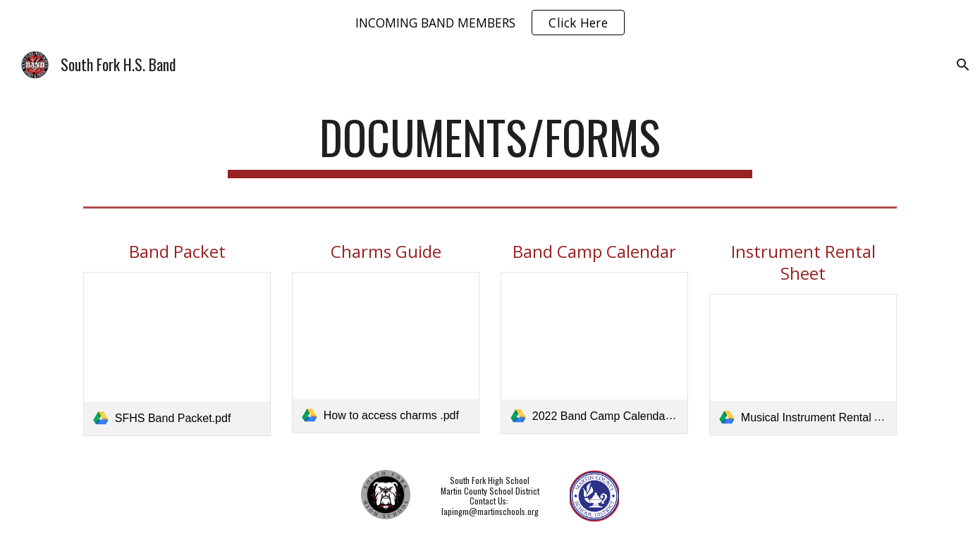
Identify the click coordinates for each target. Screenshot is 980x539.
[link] (177, 354)
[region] (490, 23)
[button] (963, 65)
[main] (490, 144)
